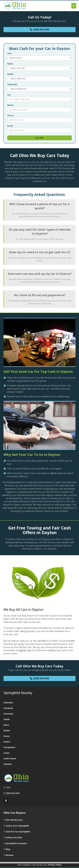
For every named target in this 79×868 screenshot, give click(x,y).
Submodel (12, 84)
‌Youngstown (9, 747)
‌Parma (7, 736)
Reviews (10, 855)
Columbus (8, 703)
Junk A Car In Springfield (17, 826)
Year (10, 53)
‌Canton (7, 742)
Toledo (7, 719)
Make (10, 64)
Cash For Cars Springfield (18, 832)
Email (10, 126)
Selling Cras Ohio (14, 838)
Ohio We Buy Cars (14, 820)
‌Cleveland (8, 708)
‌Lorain (7, 753)
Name (10, 105)
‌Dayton (7, 731)
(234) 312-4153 (13, 793)
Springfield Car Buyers (16, 843)
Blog (8, 849)
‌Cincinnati (8, 714)
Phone (10, 115)
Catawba (8, 764)
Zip (9, 95)
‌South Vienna (10, 759)
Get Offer (39, 138)
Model (10, 74)
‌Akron (6, 725)
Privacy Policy (55, 865)
